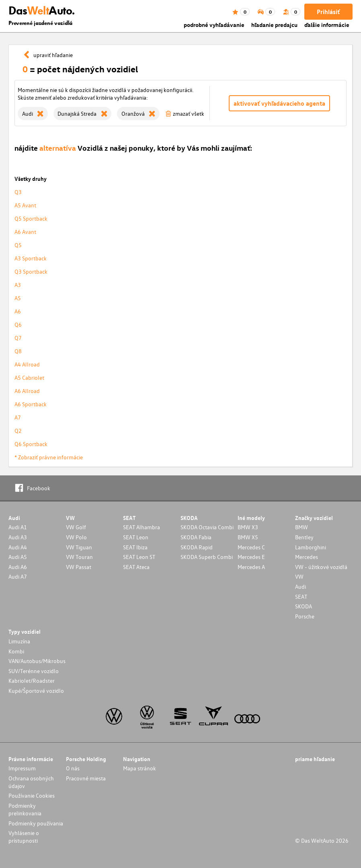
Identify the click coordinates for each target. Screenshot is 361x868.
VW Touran (79, 557)
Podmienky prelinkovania (25, 809)
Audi (300, 587)
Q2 (18, 431)
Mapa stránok (139, 768)
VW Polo (76, 537)
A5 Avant (25, 205)
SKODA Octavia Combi (207, 527)
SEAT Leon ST (139, 557)
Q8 (18, 351)
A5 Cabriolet (29, 378)
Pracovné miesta (86, 778)
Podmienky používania (36, 823)
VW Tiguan (79, 547)
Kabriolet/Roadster (32, 681)
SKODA (304, 606)
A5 (18, 298)
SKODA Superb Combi (207, 557)
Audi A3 (18, 537)
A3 (18, 285)
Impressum (22, 768)
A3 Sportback (31, 258)
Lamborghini (311, 547)
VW (299, 576)
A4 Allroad (27, 364)
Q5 (18, 245)
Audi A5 (18, 557)
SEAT (301, 597)
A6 (18, 311)
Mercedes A (251, 567)
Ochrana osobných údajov (31, 782)
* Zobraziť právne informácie (49, 457)
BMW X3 (248, 527)
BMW (302, 527)
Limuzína (19, 641)
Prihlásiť (328, 12)
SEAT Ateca (136, 567)
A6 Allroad (27, 391)
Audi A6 (18, 567)
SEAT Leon (136, 537)
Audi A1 (18, 527)
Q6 (18, 324)
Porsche (305, 616)
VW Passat (79, 567)
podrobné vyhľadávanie (214, 25)
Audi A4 (18, 547)
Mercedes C (251, 547)
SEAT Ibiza (135, 547)
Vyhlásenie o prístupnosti (24, 837)
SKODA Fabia (196, 537)
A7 (18, 417)
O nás (73, 768)
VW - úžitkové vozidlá (321, 567)
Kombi (16, 651)
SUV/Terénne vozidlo (34, 671)
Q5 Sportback (31, 218)
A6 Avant (25, 232)
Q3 (18, 192)
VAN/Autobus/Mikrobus (37, 661)
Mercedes (307, 557)
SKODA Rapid (197, 547)
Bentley (304, 537)
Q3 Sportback (31, 271)
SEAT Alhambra (142, 527)
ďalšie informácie (327, 25)
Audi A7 (18, 576)
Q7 (18, 338)
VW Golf (76, 527)
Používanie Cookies (32, 795)
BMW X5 (248, 537)
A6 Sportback (31, 404)
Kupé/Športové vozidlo (36, 691)
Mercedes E (251, 557)
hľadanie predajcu (274, 25)
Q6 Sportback (31, 444)
